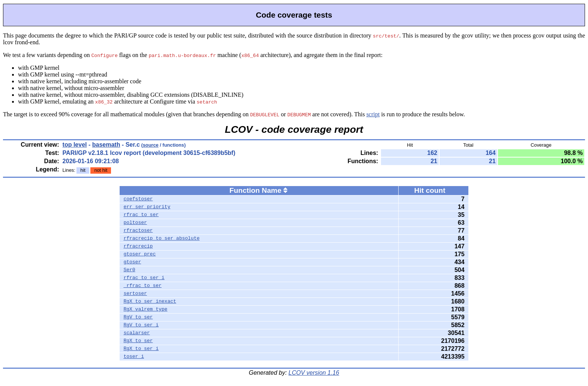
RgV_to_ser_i (141, 325)
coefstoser (138, 199)
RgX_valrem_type (145, 309)
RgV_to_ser (138, 317)
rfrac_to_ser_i (144, 278)
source (151, 145)
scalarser (136, 333)
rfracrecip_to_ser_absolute (161, 239)
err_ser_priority (147, 207)
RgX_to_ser (138, 341)
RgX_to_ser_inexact (150, 302)
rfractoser (138, 231)
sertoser (135, 294)
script (373, 114)
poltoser (135, 223)
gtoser (132, 262)
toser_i (134, 357)
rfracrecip (138, 246)
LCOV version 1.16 (314, 373)
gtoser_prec (139, 254)
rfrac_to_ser (141, 215)
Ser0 (129, 270)
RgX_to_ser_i (141, 349)
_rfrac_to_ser (142, 286)
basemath (106, 145)
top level (75, 145)
